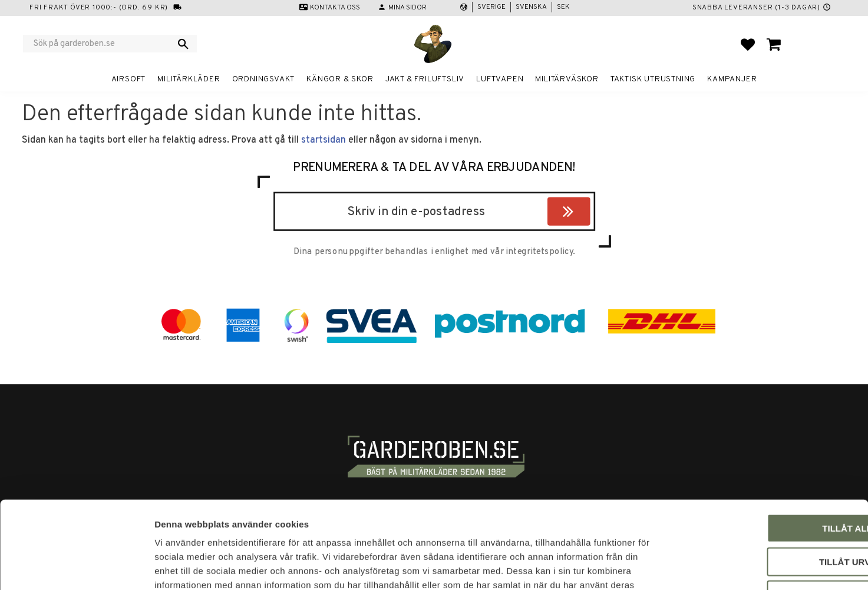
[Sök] (183, 44)
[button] (748, 44)
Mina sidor (407, 8)
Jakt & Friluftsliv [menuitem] (425, 79)
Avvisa (770, 515)
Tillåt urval (770, 482)
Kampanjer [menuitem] (732, 79)
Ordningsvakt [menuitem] (264, 79)
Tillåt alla (769, 448)
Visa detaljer (640, 567)
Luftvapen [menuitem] (500, 79)
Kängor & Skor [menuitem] (340, 79)
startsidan (324, 140)
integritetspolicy (539, 252)
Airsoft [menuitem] (129, 79)
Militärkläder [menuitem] (189, 79)
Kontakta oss (335, 8)
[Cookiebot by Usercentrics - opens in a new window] (76, 567)
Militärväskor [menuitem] (567, 79)
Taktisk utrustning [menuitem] (653, 79)
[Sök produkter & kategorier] (102, 44)
